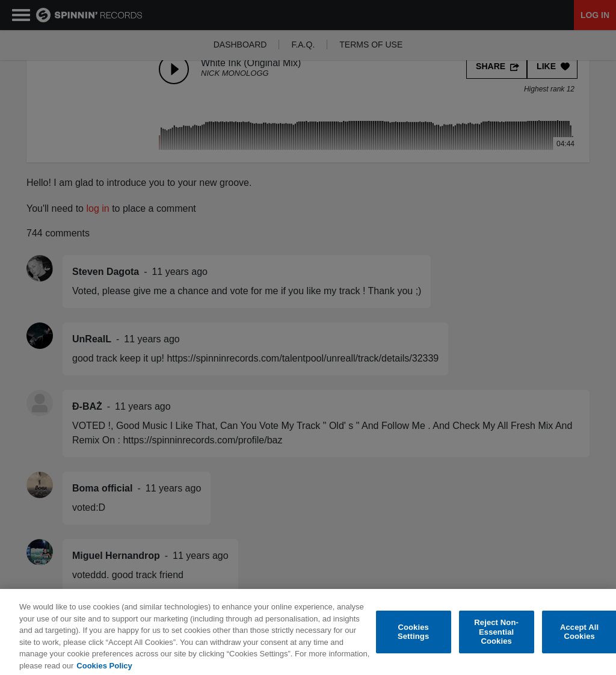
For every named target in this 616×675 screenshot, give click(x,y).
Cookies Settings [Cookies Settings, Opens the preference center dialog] (413, 637)
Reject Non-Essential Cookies (496, 637)
